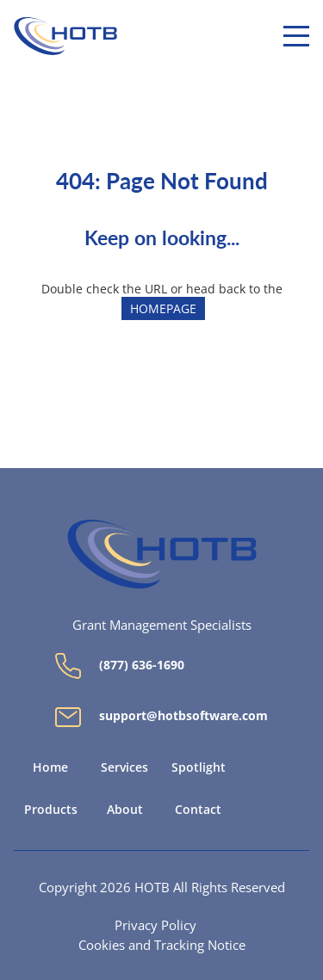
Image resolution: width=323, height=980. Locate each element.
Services (124, 767)
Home (50, 767)
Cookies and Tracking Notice (162, 945)
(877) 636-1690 (120, 666)
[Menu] (296, 36)
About (125, 810)
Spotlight (199, 767)
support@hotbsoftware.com (161, 718)
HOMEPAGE (163, 308)
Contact (198, 810)
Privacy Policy (155, 925)
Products (51, 810)
